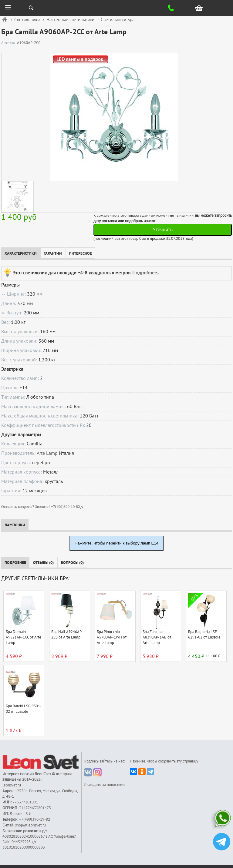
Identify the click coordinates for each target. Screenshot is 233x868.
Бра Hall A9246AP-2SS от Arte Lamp (67, 635)
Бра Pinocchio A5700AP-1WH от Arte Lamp (112, 637)
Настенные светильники (70, 20)
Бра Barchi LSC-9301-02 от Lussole (24, 709)
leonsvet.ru (12, 785)
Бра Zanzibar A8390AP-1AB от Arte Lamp (157, 637)
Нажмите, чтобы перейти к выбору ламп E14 (117, 543)
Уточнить (163, 230)
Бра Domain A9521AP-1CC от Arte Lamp (24, 637)
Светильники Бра (118, 20)
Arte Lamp (47, 453)
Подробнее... (146, 273)
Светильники (27, 20)
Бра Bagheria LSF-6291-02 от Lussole (204, 635)
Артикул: (9, 43)
